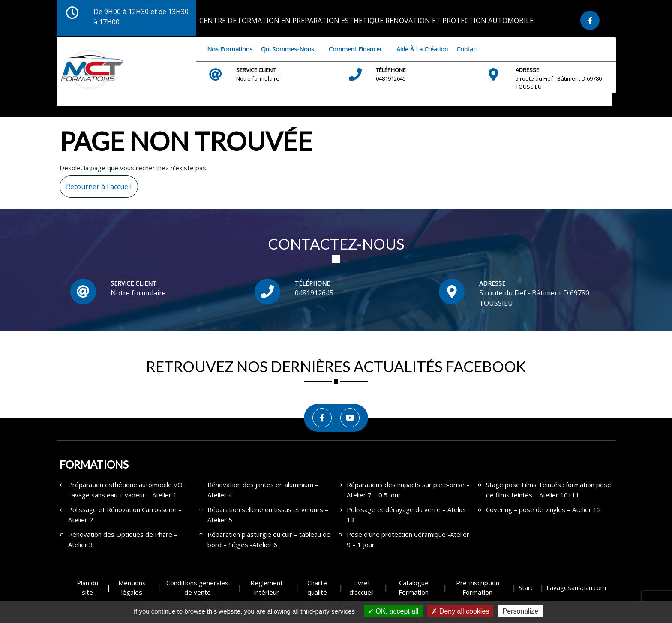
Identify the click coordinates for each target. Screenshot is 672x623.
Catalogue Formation (414, 588)
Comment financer (355, 49)
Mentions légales (132, 588)
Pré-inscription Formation (478, 588)
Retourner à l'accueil (96, 183)
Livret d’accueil (361, 588)
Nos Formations (230, 49)
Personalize (521, 611)
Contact (467, 49)
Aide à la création (422, 49)
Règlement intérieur (267, 588)
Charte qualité (317, 588)
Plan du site (87, 588)
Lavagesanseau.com (576, 587)
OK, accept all (393, 611)
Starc (526, 587)
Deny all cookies (460, 611)
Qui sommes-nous (288, 49)
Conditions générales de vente (197, 588)
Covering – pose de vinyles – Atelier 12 (543, 509)
